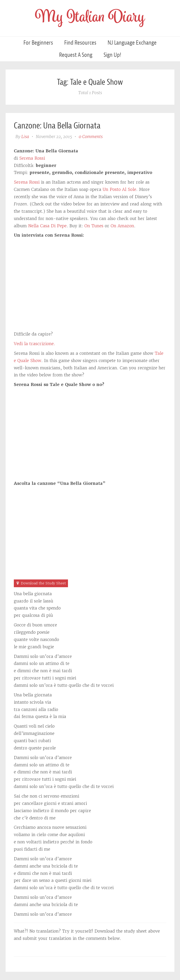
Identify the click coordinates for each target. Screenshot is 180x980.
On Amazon (122, 226)
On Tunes (94, 226)
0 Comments (91, 137)
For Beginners (38, 43)
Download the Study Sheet (43, 583)
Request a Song (76, 55)
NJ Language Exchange (132, 43)
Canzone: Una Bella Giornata (57, 125)
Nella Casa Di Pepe (47, 226)
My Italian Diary (90, 18)
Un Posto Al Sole (119, 189)
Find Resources (80, 43)
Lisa (25, 137)
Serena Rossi (32, 158)
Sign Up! (112, 55)
